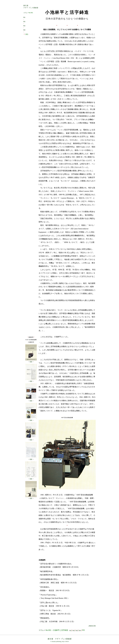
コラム (25, 13)
